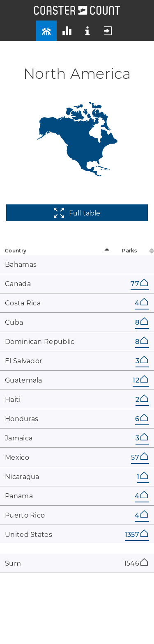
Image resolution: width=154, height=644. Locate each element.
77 (139, 284)
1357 (136, 535)
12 (140, 380)
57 (139, 457)
